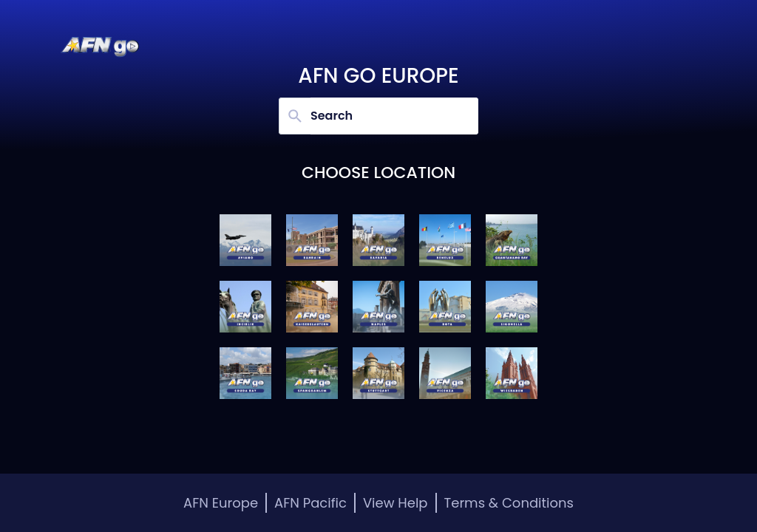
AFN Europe (221, 503)
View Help (396, 503)
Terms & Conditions (509, 503)
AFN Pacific (310, 503)
